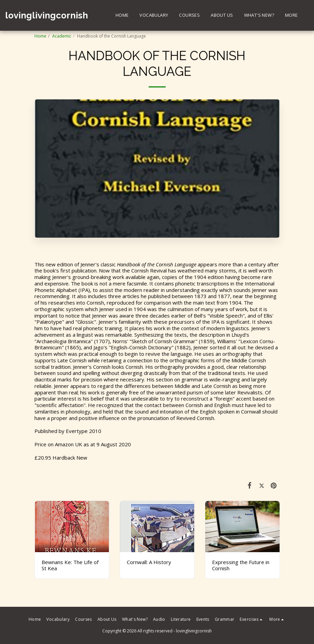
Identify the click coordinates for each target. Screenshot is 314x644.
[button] (252, 619)
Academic (62, 36)
